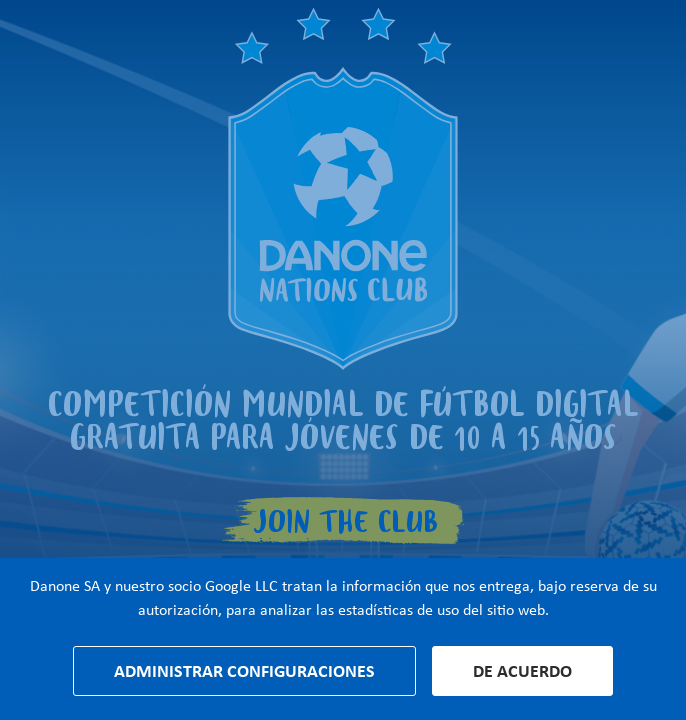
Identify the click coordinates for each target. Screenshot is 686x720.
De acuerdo (522, 671)
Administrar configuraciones (244, 671)
